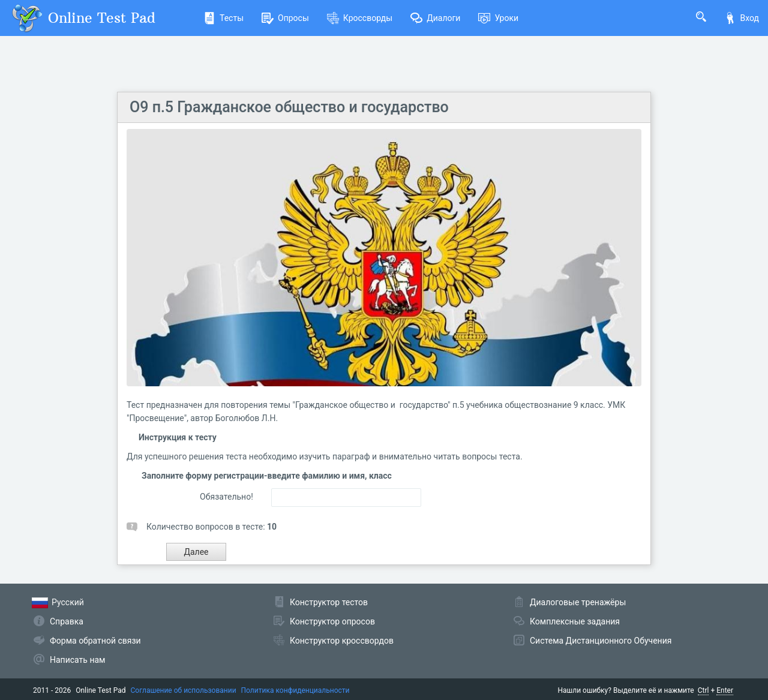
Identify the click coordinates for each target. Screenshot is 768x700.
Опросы (285, 18)
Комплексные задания (575, 621)
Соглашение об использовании (184, 690)
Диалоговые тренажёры (578, 602)
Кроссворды (360, 18)
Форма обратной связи (95, 641)
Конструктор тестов (329, 602)
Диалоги (435, 18)
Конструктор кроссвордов (342, 641)
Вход (742, 18)
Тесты (223, 18)
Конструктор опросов (332, 621)
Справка (67, 621)
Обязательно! (226, 497)
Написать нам (77, 660)
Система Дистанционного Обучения (601, 641)
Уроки (498, 18)
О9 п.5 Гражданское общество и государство (289, 107)
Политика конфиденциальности (295, 690)
